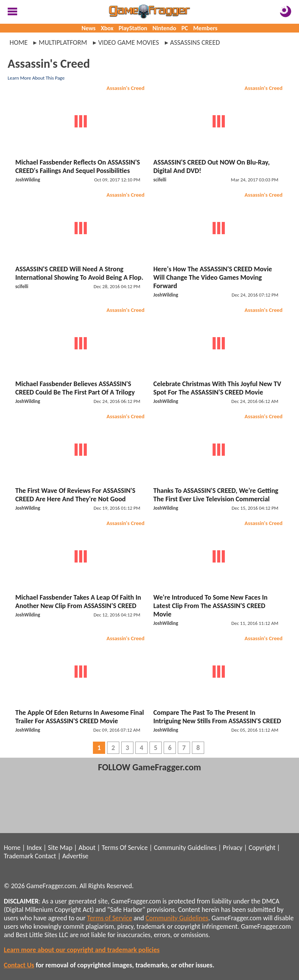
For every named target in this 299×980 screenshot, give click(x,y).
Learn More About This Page (36, 78)
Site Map (60, 848)
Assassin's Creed (126, 88)
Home (19, 42)
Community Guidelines (185, 848)
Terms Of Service (125, 848)
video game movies (129, 42)
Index (34, 848)
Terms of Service (110, 918)
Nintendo (164, 28)
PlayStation (133, 28)
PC (185, 28)
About (87, 848)
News (89, 28)
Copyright (262, 848)
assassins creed (195, 42)
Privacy (233, 848)
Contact (45, 856)
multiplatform (63, 42)
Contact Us (19, 965)
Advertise (75, 856)
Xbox (107, 28)
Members (205, 28)
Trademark (19, 856)
